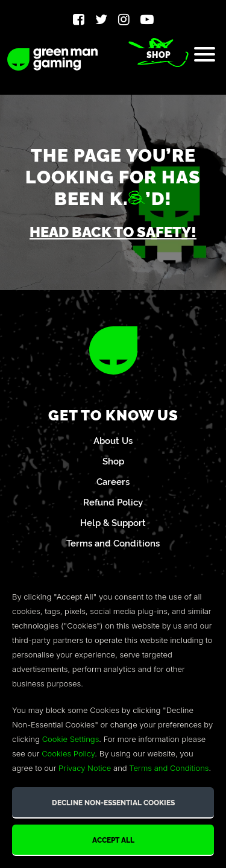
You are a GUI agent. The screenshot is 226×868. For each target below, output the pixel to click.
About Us (113, 440)
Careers (113, 481)
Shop (159, 54)
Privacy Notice (85, 768)
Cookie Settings (71, 739)
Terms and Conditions (113, 543)
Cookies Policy (68, 753)
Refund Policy (113, 502)
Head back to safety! (113, 231)
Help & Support (113, 522)
